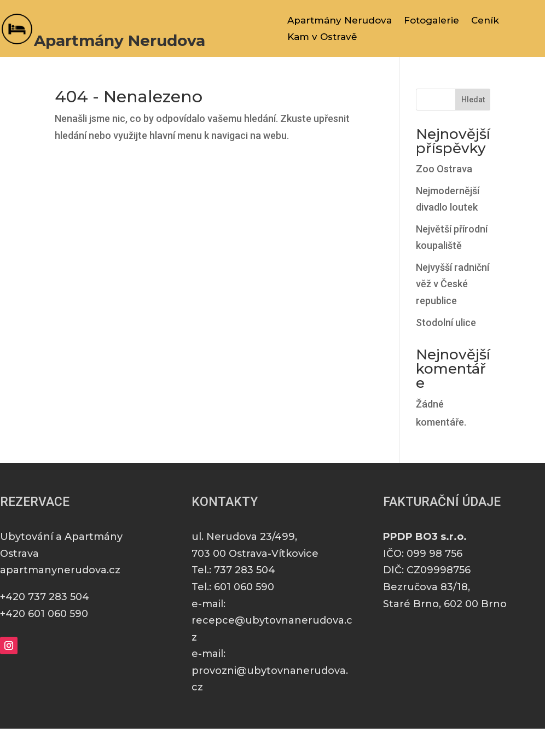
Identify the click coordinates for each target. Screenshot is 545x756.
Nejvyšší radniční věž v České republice (453, 284)
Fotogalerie (431, 21)
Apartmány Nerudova (340, 21)
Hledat (473, 100)
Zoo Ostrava (444, 169)
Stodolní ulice (446, 322)
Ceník (485, 21)
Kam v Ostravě (322, 37)
